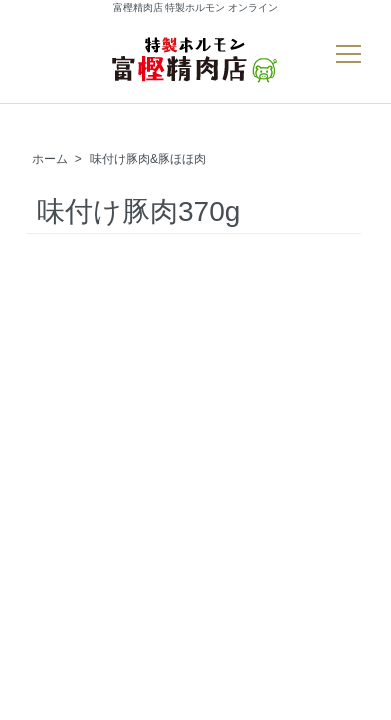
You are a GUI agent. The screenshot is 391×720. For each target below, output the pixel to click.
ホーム (50, 159)
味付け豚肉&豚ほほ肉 (148, 159)
